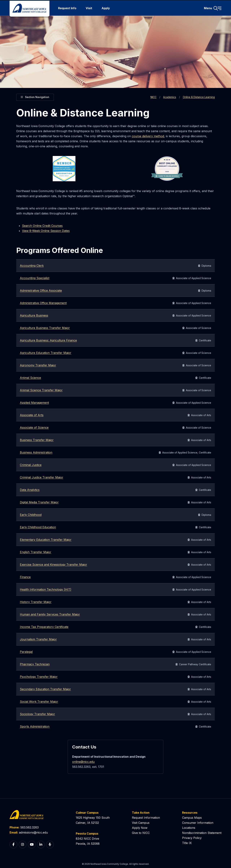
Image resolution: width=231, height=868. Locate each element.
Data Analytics (30, 490)
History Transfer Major (36, 602)
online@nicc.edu (83, 762)
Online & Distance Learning (199, 97)
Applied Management (34, 403)
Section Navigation (35, 97)
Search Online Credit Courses (42, 226)
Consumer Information (198, 823)
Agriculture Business (34, 315)
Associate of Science (34, 428)
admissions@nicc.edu (33, 832)
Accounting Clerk (32, 266)
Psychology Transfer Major (39, 677)
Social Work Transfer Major (39, 702)
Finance (25, 577)
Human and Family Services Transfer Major (50, 614)
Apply (106, 8)
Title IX (187, 843)
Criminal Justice (31, 465)
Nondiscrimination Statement (202, 833)
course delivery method (148, 136)
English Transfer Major (36, 552)
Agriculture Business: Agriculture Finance (48, 340)
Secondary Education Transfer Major (45, 689)
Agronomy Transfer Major (38, 365)
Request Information (146, 818)
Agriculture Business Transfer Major (45, 328)
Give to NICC (141, 833)
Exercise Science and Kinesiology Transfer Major (54, 565)
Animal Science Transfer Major (41, 390)
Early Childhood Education (38, 527)
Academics (170, 97)
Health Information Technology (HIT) (46, 589)
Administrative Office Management (43, 303)
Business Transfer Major (37, 440)
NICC (153, 97)
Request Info (67, 8)
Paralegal (26, 652)
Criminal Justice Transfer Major (42, 477)
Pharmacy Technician (35, 664)
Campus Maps (192, 818)
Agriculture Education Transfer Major (46, 353)
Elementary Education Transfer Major (46, 540)
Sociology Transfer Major (37, 714)
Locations (189, 828)
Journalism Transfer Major (38, 639)
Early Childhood (31, 515)
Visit (89, 8)
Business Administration (36, 452)
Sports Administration (35, 726)
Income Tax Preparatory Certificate (44, 627)
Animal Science (30, 378)
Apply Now (140, 828)
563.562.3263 (30, 827)
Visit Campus (141, 823)
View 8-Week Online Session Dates (46, 231)
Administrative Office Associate (41, 290)
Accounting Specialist (35, 278)
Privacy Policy (192, 838)
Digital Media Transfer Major (39, 502)
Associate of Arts (32, 415)
